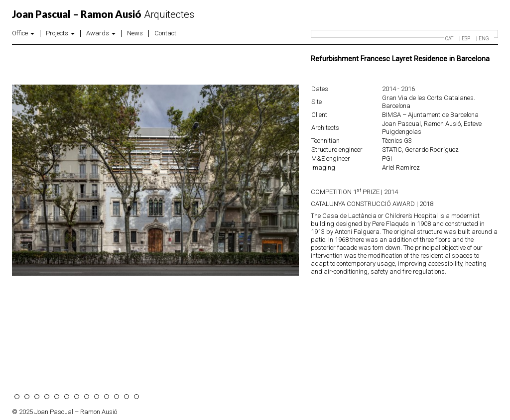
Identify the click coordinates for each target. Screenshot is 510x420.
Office (23, 33)
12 (127, 397)
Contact (165, 33)
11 (117, 397)
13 (136, 397)
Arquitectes (103, 14)
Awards (101, 33)
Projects (60, 33)
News (135, 33)
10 (107, 397)
